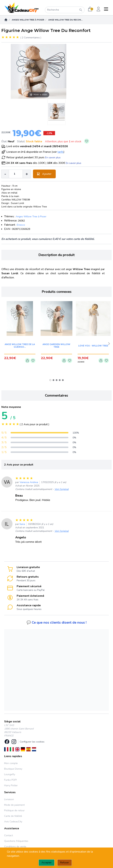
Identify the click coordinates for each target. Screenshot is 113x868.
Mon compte (11, 763)
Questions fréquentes (16, 841)
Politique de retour (14, 810)
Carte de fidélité (13, 816)
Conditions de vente (15, 847)
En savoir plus (53, 158)
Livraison (9, 799)
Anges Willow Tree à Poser (28, 20)
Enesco (21, 225)
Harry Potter (11, 785)
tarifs (60, 152)
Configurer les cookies (32, 742)
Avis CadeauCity (13, 822)
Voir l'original (62, 489)
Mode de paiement (14, 805)
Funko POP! (10, 780)
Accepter (47, 863)
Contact (9, 835)
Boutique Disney (13, 769)
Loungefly (10, 774)
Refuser (65, 863)
